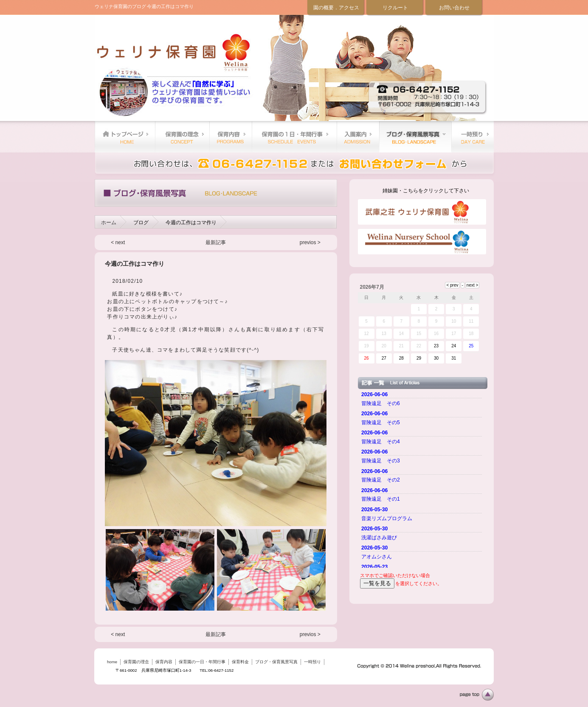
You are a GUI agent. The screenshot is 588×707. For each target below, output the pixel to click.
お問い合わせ (454, 8)
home (125, 137)
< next (118, 242)
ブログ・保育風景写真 (415, 137)
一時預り (473, 137)
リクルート (395, 8)
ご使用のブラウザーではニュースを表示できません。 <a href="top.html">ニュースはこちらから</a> (423, 479)
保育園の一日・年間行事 (294, 137)
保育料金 (358, 137)
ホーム (109, 223)
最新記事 (216, 242)
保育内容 (231, 137)
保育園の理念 (182, 137)
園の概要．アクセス (336, 8)
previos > (310, 242)
